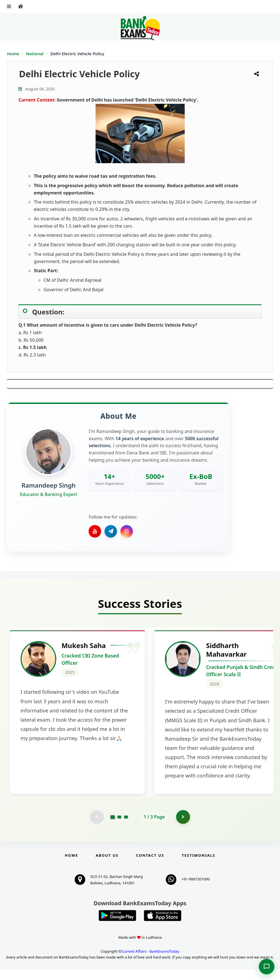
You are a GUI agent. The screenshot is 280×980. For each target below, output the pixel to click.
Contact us (150, 866)
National (35, 54)
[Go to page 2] (119, 827)
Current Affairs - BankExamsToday (150, 962)
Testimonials (198, 866)
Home (13, 54)
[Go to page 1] (112, 827)
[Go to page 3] (126, 827)
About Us (107, 866)
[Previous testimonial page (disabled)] (97, 827)
